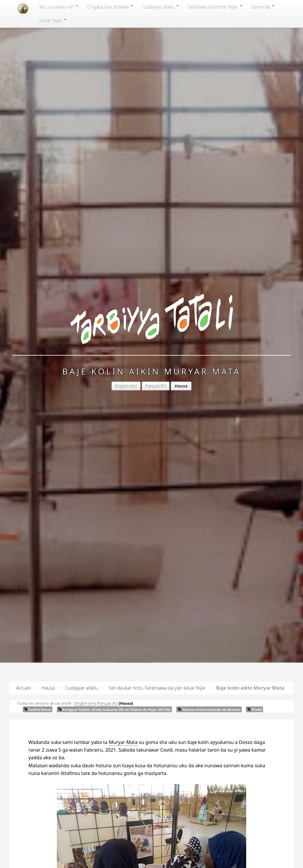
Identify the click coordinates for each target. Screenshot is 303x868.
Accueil (24, 688)
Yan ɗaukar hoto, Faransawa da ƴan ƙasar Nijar (157, 688)
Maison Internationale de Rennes (209, 709)
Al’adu (254, 709)
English (122, 386)
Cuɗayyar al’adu (160, 7)
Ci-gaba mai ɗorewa (110, 7)
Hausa (48, 688)
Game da (263, 7)
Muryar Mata (123, 742)
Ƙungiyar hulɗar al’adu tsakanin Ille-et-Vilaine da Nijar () (114, 709)
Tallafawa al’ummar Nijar (215, 7)
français (153, 386)
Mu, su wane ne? (59, 7)
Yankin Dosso (38, 709)
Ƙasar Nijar (53, 20)
